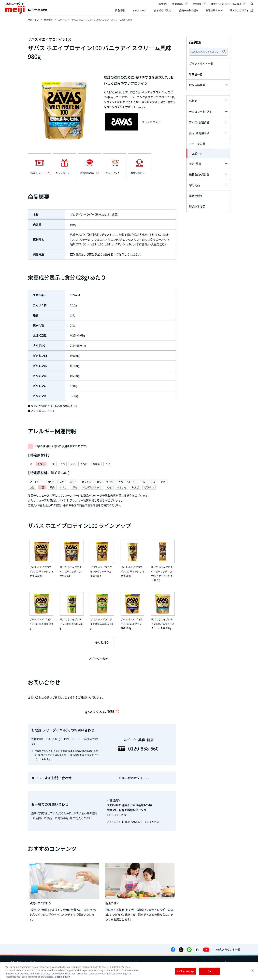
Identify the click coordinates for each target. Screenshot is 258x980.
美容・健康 (195, 164)
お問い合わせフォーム (134, 778)
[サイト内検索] (251, 4)
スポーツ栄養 (197, 144)
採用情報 (163, 4)
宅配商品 (194, 185)
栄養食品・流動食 (199, 174)
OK (210, 971)
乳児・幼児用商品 (199, 133)
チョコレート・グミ (200, 111)
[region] (129, 971)
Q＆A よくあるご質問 (102, 712)
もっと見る (102, 642)
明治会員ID (180, 4)
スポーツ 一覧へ (99, 659)
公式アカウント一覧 (228, 950)
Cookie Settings (186, 971)
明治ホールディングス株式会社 (228, 4)
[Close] (253, 970)
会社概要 (199, 4)
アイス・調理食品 (199, 122)
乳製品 (193, 101)
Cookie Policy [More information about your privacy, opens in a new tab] (62, 977)
